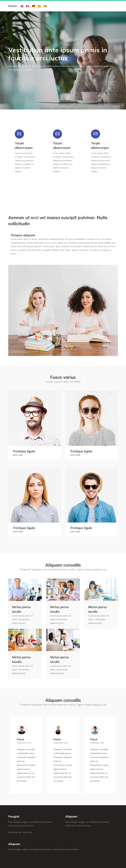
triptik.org (27, 832)
